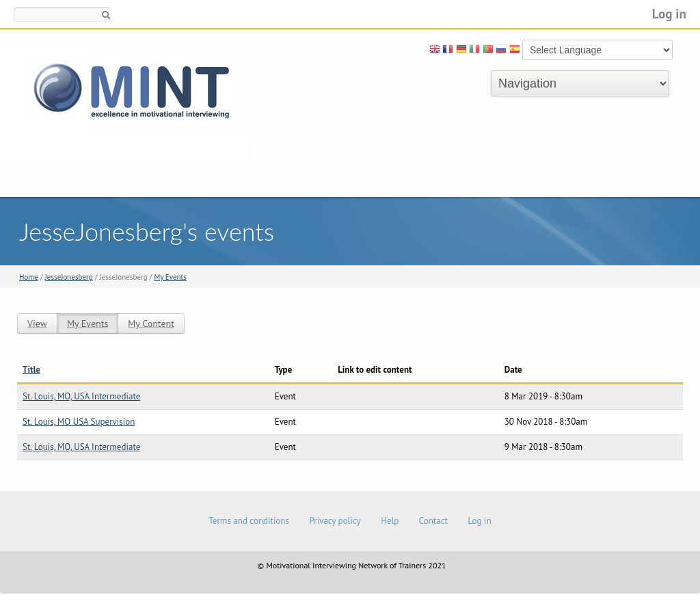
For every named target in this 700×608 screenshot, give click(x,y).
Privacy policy (335, 521)
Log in (669, 13)
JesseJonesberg (69, 277)
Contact (433, 521)
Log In (479, 521)
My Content (151, 323)
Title (31, 370)
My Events (170, 277)
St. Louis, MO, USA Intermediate (81, 396)
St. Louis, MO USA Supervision (79, 422)
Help (390, 521)
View (37, 323)
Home (29, 277)
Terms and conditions (249, 521)
